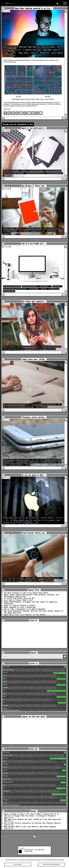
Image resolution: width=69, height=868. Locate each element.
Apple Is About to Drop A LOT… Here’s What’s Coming (26, 814)
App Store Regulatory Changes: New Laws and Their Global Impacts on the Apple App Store (34, 612)
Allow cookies (18, 865)
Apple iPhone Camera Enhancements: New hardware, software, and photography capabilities (31, 596)
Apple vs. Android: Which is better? (20, 605)
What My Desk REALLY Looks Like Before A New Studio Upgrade (30, 827)
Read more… (7, 109)
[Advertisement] (34, 635)
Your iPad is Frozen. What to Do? (18, 600)
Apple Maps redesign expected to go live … (33, 8)
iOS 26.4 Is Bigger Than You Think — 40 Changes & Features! (30, 816)
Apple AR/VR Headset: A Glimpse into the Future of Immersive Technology (30, 603)
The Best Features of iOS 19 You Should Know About (26, 593)
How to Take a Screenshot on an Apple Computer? (25, 609)
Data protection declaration (51, 865)
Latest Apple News (39, 850)
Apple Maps (26, 60)
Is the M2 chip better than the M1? (19, 598)
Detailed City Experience (17, 106)
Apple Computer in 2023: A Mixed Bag (20, 607)
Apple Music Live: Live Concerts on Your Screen (25, 614)
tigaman (31, 851)
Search (65, 656)
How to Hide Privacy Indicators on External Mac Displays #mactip (32, 823)
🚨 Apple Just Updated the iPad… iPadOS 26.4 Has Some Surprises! (33, 819)
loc (35, 691)
